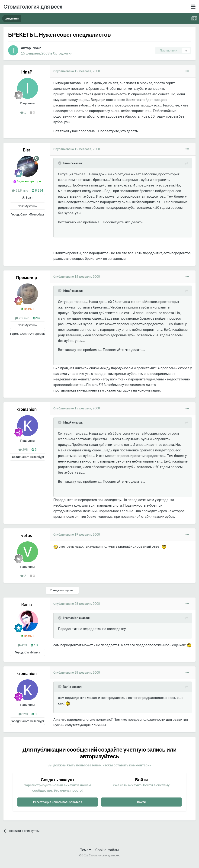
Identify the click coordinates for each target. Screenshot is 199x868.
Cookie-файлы (107, 850)
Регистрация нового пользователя (58, 802)
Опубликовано (77, 71)
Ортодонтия (63, 53)
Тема (86, 850)
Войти (141, 802)
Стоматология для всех (33, 6)
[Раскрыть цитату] (60, 163)
